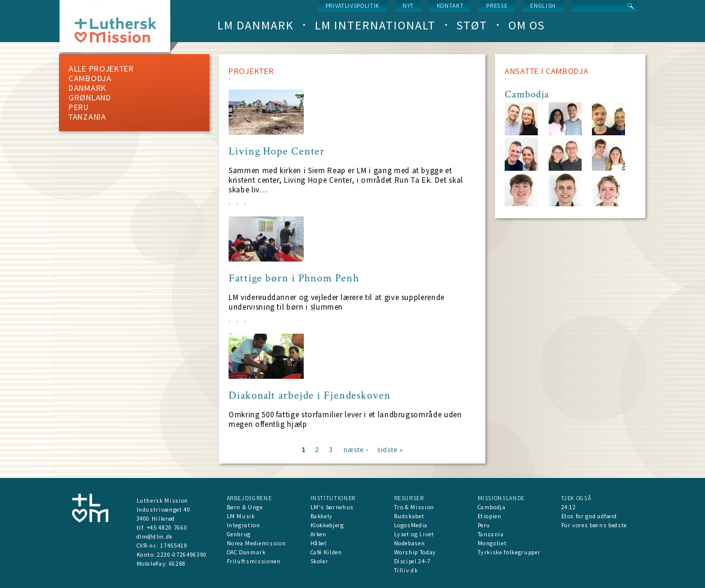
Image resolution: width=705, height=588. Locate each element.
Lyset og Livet (414, 534)
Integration (244, 525)
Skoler (319, 561)
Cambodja (90, 78)
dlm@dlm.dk (155, 537)
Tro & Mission (414, 507)
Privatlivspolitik (352, 6)
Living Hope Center (277, 152)
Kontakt (450, 6)
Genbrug (239, 534)
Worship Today (415, 552)
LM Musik (241, 516)
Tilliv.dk (406, 570)
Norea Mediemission (257, 543)
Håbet (319, 543)
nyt (408, 6)
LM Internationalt (375, 25)
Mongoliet (492, 543)
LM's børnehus (332, 507)
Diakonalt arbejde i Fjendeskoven (310, 396)
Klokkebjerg (327, 525)
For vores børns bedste (594, 525)
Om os (526, 25)
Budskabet (409, 516)
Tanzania (88, 117)
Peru (79, 107)
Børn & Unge (245, 507)
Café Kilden (326, 552)
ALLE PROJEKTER (101, 69)
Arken (319, 534)
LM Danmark (255, 25)
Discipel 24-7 (412, 561)
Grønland (90, 97)
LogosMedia (411, 525)
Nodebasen (410, 543)
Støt (472, 25)
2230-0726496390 (182, 555)
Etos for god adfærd (589, 516)
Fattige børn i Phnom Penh (294, 278)
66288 (177, 564)
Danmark (88, 88)
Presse (497, 6)
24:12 (569, 507)
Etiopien (490, 516)
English (543, 6)
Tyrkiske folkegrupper (509, 552)
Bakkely (322, 516)
